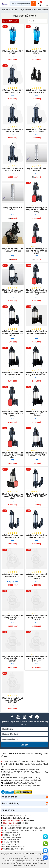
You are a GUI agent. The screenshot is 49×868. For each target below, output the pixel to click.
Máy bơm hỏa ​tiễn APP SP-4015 (36, 169)
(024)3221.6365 (36, 830)
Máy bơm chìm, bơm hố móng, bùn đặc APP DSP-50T (36, 618)
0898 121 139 (20, 847)
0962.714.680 (24, 830)
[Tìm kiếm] (33, 4)
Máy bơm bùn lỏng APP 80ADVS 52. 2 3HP (36, 91)
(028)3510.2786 (40, 828)
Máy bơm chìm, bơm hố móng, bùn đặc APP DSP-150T (13, 700)
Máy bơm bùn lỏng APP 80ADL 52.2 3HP (13, 130)
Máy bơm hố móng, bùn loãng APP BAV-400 (13, 291)
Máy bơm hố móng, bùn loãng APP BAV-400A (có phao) (36, 292)
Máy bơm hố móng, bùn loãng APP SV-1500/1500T (36, 414)
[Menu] (46, 4)
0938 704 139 (14, 844)
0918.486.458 (13, 830)
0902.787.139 (17, 828)
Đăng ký (24, 745)
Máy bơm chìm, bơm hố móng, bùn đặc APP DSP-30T (13, 618)
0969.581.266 (14, 840)
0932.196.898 (28, 828)
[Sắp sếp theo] (38, 21)
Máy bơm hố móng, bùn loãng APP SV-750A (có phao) (13, 414)
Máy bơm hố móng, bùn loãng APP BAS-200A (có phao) (36, 210)
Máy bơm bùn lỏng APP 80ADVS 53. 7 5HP (13, 91)
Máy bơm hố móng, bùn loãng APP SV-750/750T (36, 374)
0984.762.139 (14, 842)
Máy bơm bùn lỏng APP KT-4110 (13, 52)
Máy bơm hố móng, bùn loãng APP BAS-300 (13, 250)
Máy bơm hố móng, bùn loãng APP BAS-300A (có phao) (36, 251)
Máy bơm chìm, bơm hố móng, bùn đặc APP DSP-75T (13, 659)
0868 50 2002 (20, 849)
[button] (47, 797)
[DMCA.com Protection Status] (23, 792)
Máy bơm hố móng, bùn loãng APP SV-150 (13, 374)
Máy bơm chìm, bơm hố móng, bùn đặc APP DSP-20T (36, 576)
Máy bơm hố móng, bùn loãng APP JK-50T (36, 536)
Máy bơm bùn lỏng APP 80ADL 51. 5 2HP (36, 130)
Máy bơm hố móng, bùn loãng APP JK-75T (13, 575)
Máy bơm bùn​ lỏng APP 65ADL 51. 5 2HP (13, 169)
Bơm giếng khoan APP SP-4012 (13, 209)
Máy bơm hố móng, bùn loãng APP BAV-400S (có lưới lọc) (13, 333)
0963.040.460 (16, 837)
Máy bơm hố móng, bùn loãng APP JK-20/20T (36, 495)
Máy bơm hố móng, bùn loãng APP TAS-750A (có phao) (13, 496)
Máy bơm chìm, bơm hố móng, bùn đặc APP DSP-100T (36, 659)
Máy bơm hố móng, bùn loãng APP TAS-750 (36, 454)
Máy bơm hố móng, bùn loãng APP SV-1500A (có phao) (13, 455)
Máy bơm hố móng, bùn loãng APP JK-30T (13, 536)
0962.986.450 (14, 833)
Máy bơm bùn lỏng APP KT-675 (36, 52)
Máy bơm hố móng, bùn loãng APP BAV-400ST (36, 332)
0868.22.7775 (15, 835)
